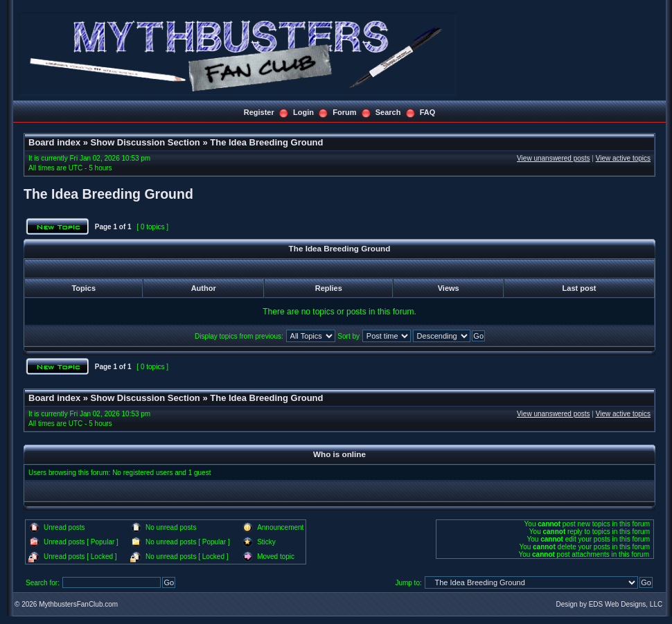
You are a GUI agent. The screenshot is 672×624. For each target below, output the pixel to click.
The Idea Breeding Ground (266, 142)
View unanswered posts (553, 158)
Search (388, 112)
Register (259, 112)
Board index (54, 142)
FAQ (428, 112)
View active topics (623, 158)
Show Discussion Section (145, 142)
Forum (344, 112)
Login (303, 112)
